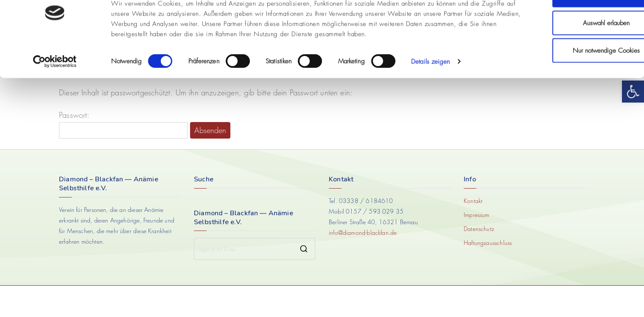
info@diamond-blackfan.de (363, 232)
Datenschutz (479, 229)
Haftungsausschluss (488, 243)
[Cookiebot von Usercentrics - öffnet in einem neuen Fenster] (55, 89)
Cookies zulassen (573, 22)
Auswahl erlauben (573, 50)
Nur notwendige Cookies (573, 78)
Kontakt (473, 201)
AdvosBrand (340, 301)
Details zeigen (430, 89)
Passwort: (123, 124)
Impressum (477, 215)
